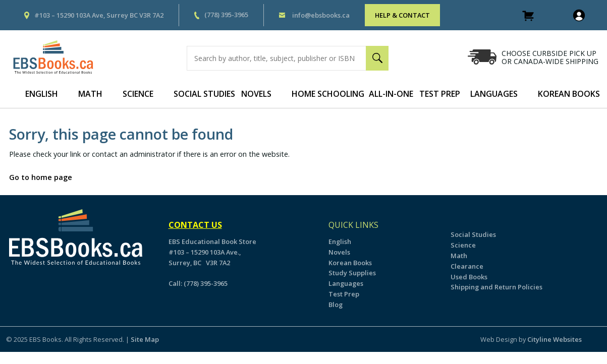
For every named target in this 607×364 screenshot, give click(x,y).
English (42, 94)
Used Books (469, 277)
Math (90, 94)
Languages (494, 94)
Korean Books (350, 263)
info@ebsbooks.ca (321, 15)
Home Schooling (328, 94)
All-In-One (391, 94)
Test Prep (440, 94)
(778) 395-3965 (226, 15)
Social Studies (204, 94)
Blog (336, 305)
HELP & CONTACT (402, 15)
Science (138, 94)
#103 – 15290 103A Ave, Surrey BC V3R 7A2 (99, 15)
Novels (256, 94)
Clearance (467, 266)
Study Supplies (352, 273)
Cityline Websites (555, 339)
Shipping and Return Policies (496, 287)
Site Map (145, 339)
